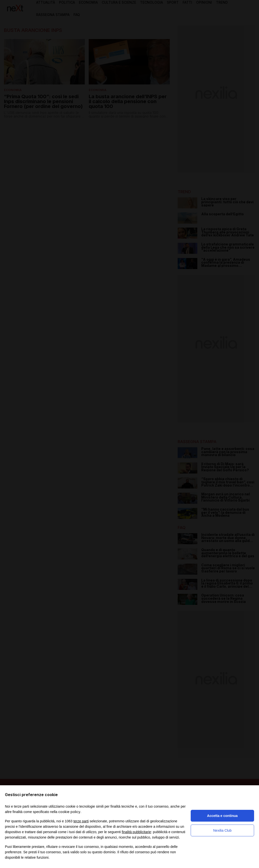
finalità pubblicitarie (136, 832)
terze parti (81, 821)
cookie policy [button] (69, 812)
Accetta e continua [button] (222, 816)
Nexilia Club (222, 830)
